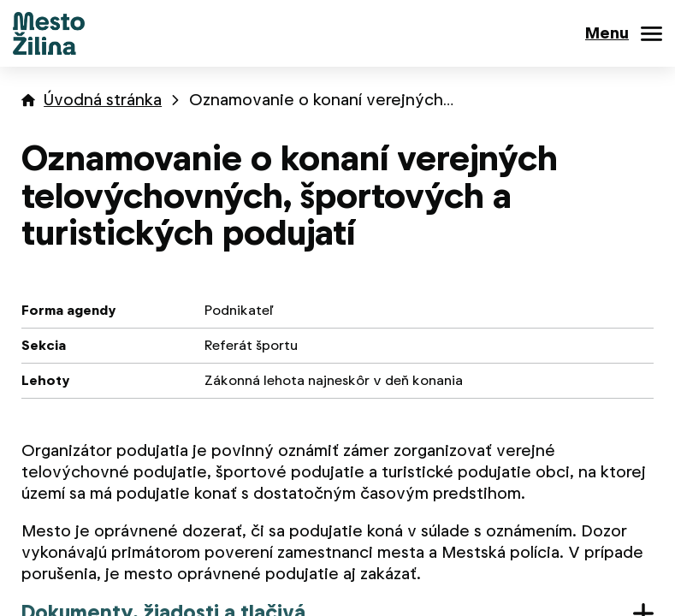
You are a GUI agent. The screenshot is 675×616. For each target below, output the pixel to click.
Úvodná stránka (103, 100)
